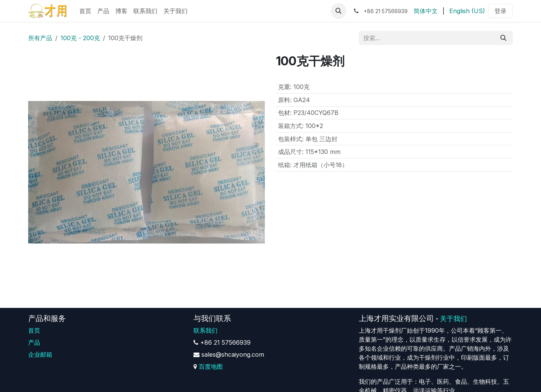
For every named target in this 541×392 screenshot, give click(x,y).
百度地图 (211, 366)
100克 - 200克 (80, 38)
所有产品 (40, 38)
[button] (339, 11)
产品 (34, 342)
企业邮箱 (40, 354)
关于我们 (453, 319)
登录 (500, 11)
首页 (34, 330)
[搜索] (503, 38)
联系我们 (206, 330)
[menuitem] (85, 11)
